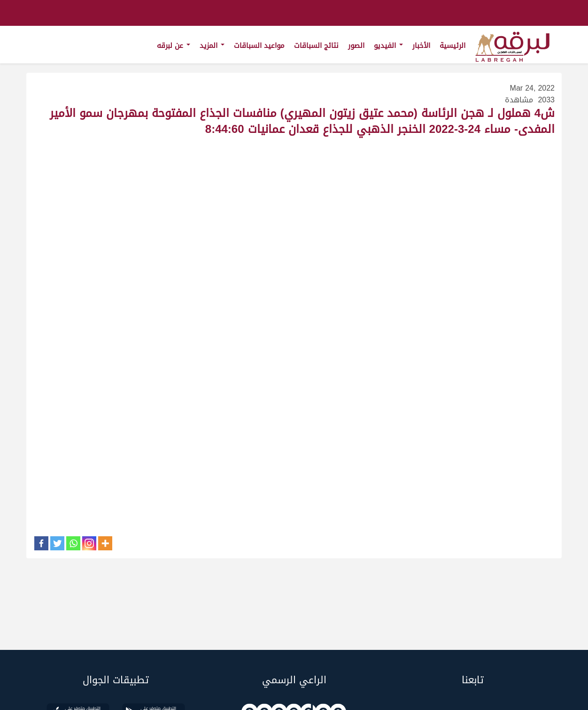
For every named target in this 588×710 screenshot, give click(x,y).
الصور (356, 46)
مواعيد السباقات (259, 46)
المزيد (212, 46)
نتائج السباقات (316, 46)
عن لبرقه (174, 46)
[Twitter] (57, 543)
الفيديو (388, 46)
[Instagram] (89, 543)
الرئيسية (453, 46)
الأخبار (421, 46)
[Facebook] (41, 543)
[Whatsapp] (73, 543)
